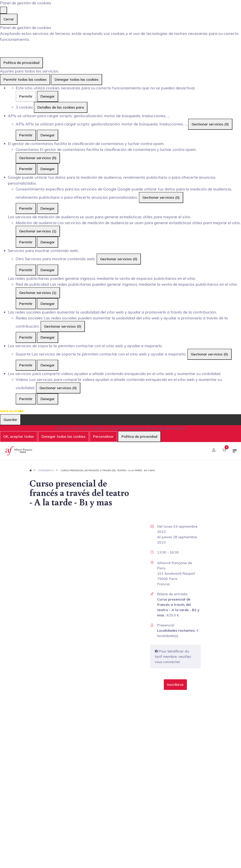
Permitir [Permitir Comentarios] (26, 169)
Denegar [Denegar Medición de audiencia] (48, 242)
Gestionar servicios (210, 124)
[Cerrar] (4, 10)
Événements (46, 470)
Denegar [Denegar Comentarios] (48, 169)
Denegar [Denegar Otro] (48, 270)
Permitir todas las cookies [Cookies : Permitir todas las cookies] (25, 79)
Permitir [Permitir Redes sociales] (26, 337)
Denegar (48, 96)
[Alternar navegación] (235, 452)
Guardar (10, 420)
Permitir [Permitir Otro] (26, 270)
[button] (175, 685)
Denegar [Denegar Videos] (48, 399)
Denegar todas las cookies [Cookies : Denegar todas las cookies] (77, 79)
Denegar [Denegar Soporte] (48, 365)
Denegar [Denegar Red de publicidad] (48, 304)
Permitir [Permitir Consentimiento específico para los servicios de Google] (26, 208)
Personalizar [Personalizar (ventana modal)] (103, 436)
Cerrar (9, 19)
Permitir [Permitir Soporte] (26, 365)
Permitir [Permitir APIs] (26, 135)
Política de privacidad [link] (21, 63)
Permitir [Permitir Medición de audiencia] (26, 242)
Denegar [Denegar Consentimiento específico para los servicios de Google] (48, 208)
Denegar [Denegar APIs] (48, 135)
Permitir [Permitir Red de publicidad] (26, 304)
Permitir (26, 96)
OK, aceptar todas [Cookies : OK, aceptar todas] (19, 436)
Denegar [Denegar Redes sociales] (48, 337)
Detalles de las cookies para (61, 107)
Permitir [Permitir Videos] (26, 399)
